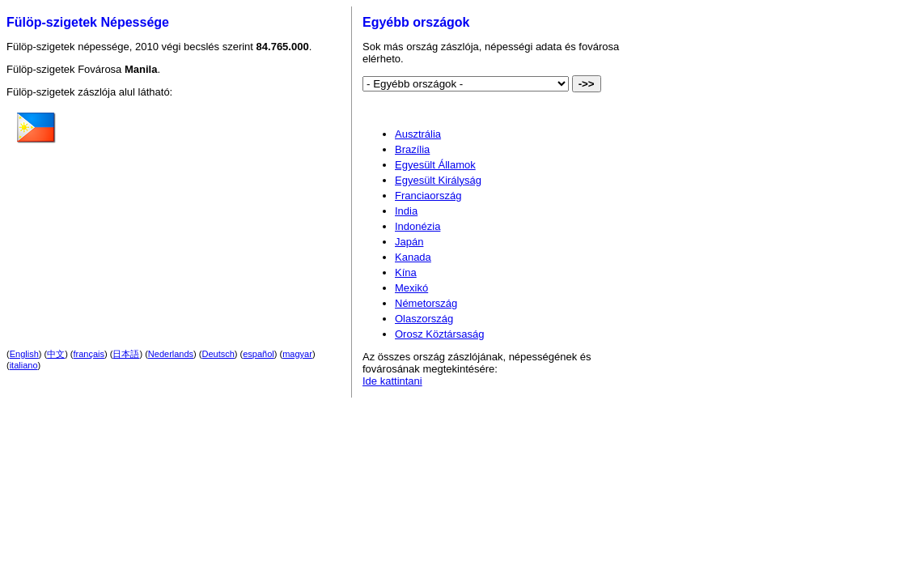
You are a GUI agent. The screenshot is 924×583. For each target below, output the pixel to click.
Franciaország (428, 196)
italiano (24, 365)
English (24, 354)
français (89, 354)
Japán (409, 242)
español (259, 354)
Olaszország (424, 319)
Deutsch (218, 354)
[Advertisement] (198, 210)
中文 (56, 354)
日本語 (126, 354)
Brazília (412, 149)
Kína (406, 272)
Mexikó (411, 288)
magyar (297, 354)
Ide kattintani (392, 381)
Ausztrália (418, 134)
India (406, 211)
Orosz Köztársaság (440, 334)
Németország (426, 303)
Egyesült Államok (435, 165)
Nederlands (171, 354)
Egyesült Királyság (438, 180)
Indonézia (417, 226)
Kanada (413, 257)
